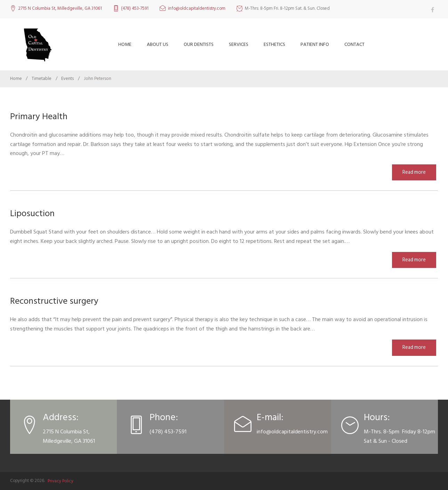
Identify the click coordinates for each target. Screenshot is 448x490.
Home (125, 44)
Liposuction (34, 213)
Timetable (42, 79)
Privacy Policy (61, 481)
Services (239, 44)
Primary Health (40, 116)
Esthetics (274, 44)
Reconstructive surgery (58, 301)
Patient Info (315, 44)
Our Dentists (199, 44)
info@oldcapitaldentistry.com (197, 9)
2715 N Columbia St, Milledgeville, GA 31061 (60, 9)
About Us (158, 44)
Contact (354, 44)
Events (67, 79)
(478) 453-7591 (135, 9)
